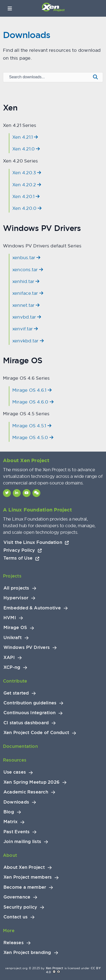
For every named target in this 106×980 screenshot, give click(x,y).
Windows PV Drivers (27, 647)
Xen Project (54, 968)
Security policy (20, 907)
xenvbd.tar (27, 317)
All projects (16, 588)
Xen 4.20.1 (26, 196)
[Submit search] (95, 77)
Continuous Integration (30, 713)
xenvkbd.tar (28, 341)
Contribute (15, 681)
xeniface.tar (28, 293)
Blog (9, 812)
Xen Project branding (27, 953)
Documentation (20, 746)
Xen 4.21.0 (26, 149)
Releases (14, 943)
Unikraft (13, 638)
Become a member (25, 887)
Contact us (15, 917)
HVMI (10, 618)
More (9, 931)
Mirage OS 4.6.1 (32, 390)
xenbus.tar (26, 258)
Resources (15, 760)
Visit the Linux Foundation (36, 542)
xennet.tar (26, 305)
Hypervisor (16, 598)
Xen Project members (28, 877)
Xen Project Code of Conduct (36, 733)
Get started (16, 693)
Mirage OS (15, 628)
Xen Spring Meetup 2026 (31, 782)
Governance (17, 897)
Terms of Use (21, 558)
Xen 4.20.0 (27, 208)
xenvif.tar (25, 329)
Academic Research (26, 792)
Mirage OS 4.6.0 (33, 402)
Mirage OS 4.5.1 (32, 426)
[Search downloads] (47, 77)
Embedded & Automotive (32, 608)
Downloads (16, 802)
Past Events (16, 832)
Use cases (15, 772)
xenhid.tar (26, 281)
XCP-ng (12, 667)
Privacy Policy (23, 550)
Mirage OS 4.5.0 (33, 437)
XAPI (9, 658)
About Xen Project (24, 867)
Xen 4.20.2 (27, 185)
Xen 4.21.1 (25, 137)
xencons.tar (28, 270)
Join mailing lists (22, 842)
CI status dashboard (26, 723)
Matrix (10, 822)
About (10, 855)
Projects (12, 576)
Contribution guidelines (30, 703)
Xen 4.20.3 (27, 173)
